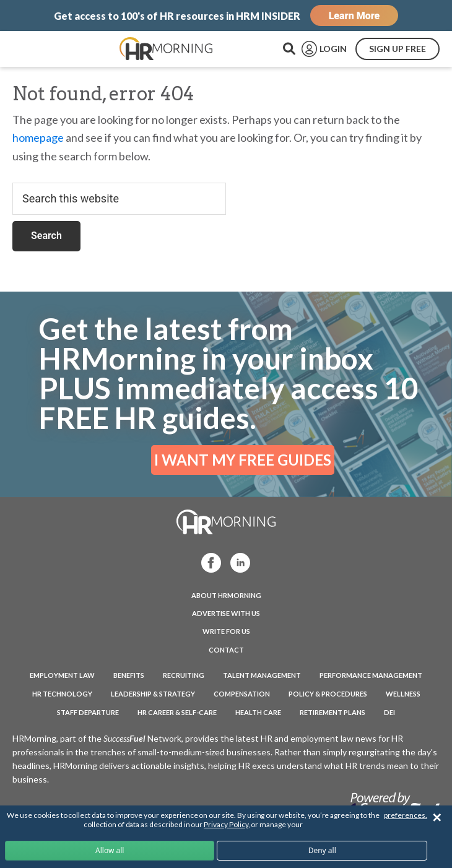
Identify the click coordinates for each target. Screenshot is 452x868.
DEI (389, 712)
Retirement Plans (332, 712)
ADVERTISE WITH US (226, 613)
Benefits (129, 675)
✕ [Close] (437, 818)
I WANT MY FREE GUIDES (243, 460)
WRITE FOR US (226, 631)
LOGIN (333, 49)
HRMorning (166, 49)
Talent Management (262, 675)
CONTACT (226, 650)
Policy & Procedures (328, 694)
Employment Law (62, 675)
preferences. (406, 815)
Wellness (403, 694)
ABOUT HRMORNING (226, 595)
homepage (38, 137)
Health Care (258, 712)
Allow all (110, 850)
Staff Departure (88, 712)
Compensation (242, 694)
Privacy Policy (226, 824)
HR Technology (62, 694)
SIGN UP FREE (398, 49)
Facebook (206, 562)
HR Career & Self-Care (177, 712)
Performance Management (371, 675)
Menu (37, 49)
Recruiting (184, 675)
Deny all (322, 850)
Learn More (354, 16)
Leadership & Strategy (153, 694)
